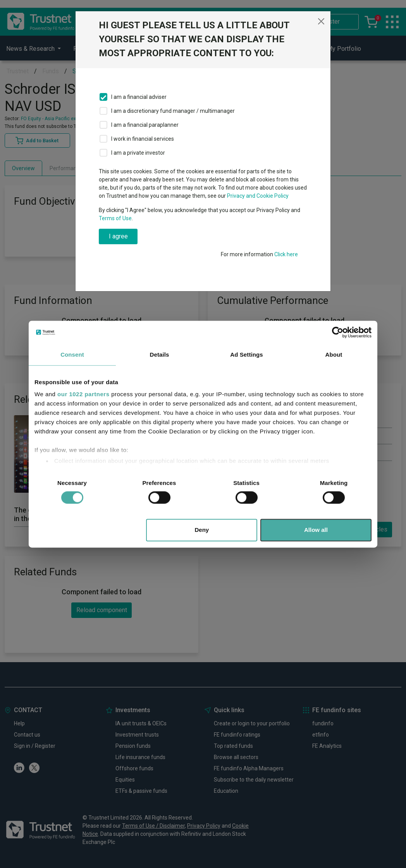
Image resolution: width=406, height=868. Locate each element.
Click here (286, 254)
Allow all (316, 530)
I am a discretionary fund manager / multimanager (173, 111)
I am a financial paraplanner (145, 125)
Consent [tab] (72, 355)
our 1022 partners (83, 394)
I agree (118, 236)
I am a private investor (138, 153)
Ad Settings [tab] (246, 355)
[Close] (321, 21)
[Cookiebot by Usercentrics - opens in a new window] (338, 332)
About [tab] (334, 355)
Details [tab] (160, 355)
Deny (202, 530)
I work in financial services (143, 139)
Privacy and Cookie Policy (258, 196)
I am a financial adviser (139, 97)
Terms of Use (115, 218)
